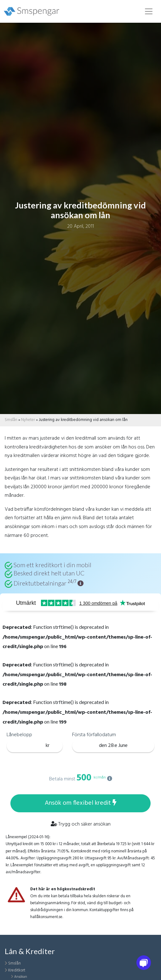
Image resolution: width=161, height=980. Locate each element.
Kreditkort (17, 970)
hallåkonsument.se (46, 917)
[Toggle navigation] (149, 11)
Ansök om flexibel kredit (81, 803)
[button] (80, 583)
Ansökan (21, 977)
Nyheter (28, 420)
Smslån (11, 420)
